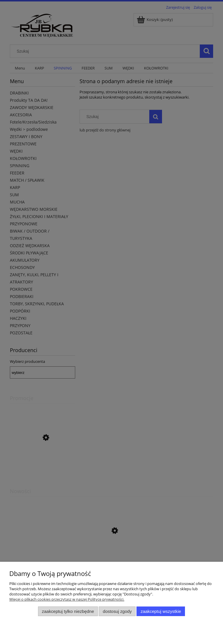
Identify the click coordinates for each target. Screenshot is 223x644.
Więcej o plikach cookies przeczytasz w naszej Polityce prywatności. (67, 599)
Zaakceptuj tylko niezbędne (68, 611)
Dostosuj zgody (117, 611)
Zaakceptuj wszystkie (161, 611)
